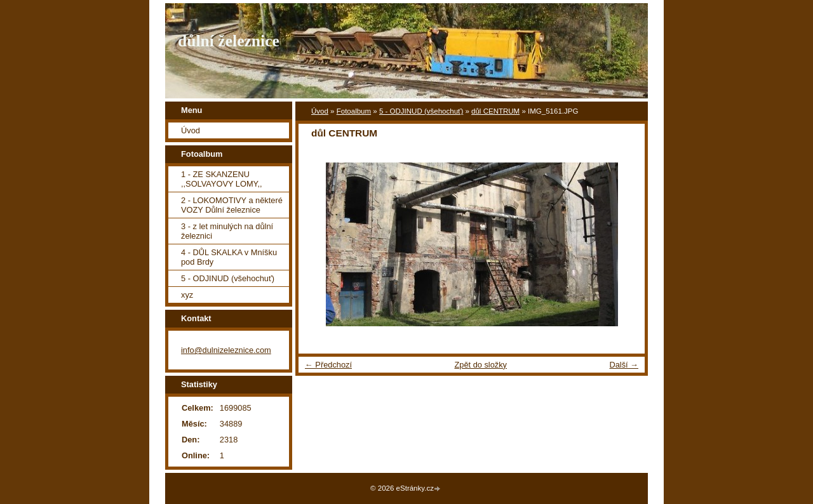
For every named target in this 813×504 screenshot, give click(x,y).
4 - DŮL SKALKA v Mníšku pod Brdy (229, 257)
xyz (187, 295)
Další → (624, 365)
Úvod (320, 111)
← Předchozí (328, 365)
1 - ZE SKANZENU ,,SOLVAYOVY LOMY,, (222, 179)
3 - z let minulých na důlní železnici (227, 231)
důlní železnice (229, 41)
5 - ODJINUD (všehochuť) (421, 111)
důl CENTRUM (495, 111)
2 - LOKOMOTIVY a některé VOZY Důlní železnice (232, 205)
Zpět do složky (480, 365)
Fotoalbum (354, 111)
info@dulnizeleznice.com (226, 350)
